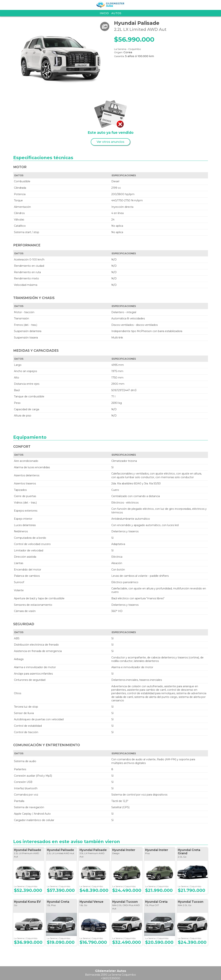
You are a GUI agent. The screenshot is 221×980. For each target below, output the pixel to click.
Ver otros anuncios (110, 142)
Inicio (104, 13)
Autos (116, 13)
